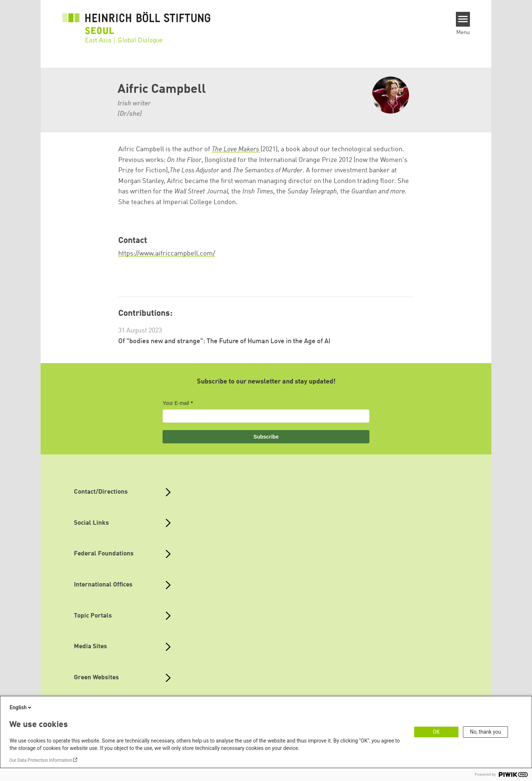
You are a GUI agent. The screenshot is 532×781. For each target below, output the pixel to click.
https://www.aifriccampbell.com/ (167, 254)
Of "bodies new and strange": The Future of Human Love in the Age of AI (224, 341)
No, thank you (486, 732)
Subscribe (266, 437)
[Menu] (463, 19)
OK (436, 732)
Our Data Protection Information (41, 760)
